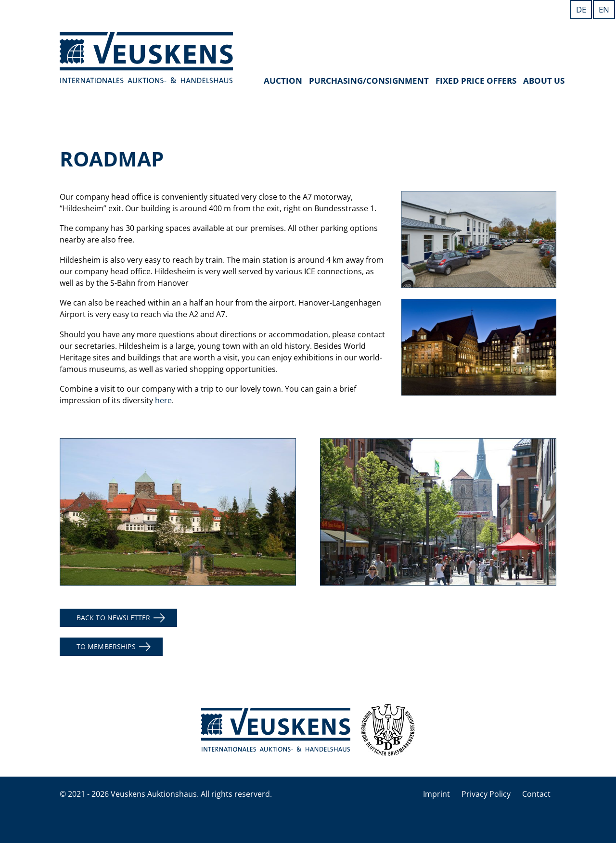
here (163, 400)
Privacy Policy (486, 794)
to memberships (106, 646)
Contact (536, 794)
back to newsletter (114, 618)
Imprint (436, 794)
